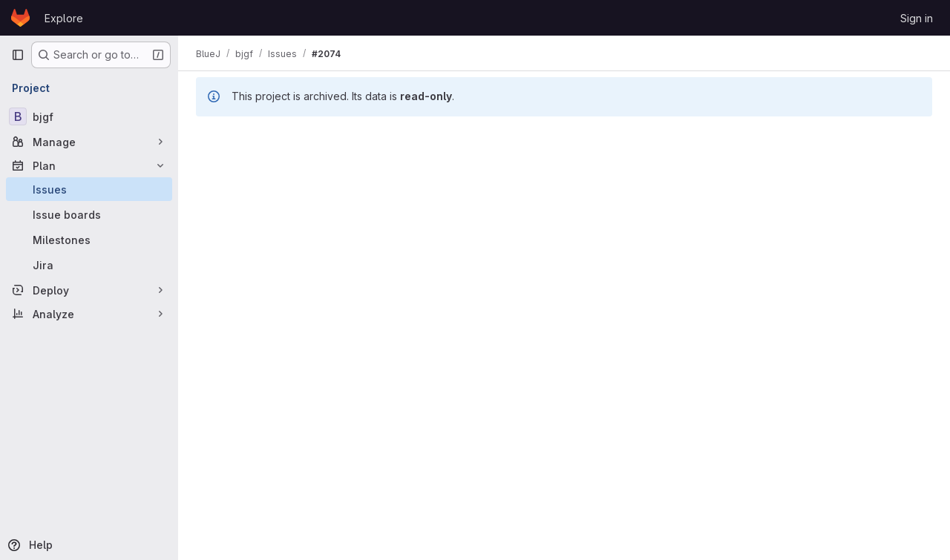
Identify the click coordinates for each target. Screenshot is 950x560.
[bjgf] (89, 116)
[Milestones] (89, 240)
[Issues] (89, 189)
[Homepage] (20, 18)
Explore (64, 18)
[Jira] (89, 265)
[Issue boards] (89, 214)
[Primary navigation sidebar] (18, 55)
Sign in (917, 18)
